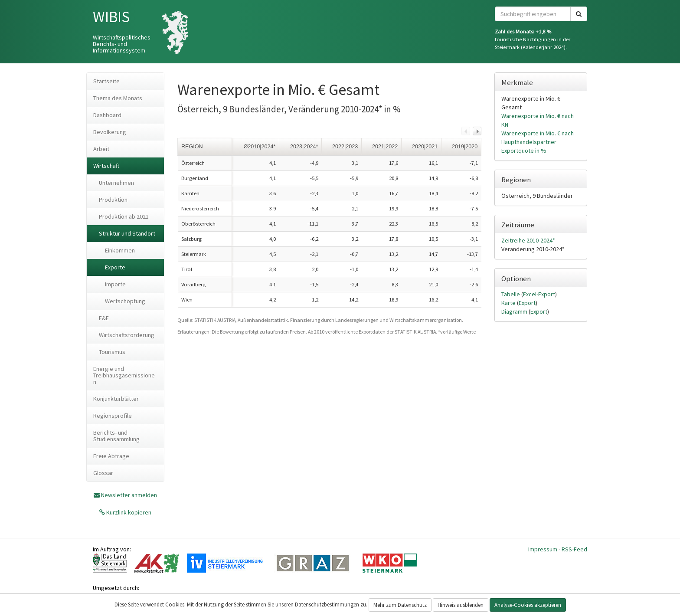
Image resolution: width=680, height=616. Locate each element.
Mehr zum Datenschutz (400, 605)
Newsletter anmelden (129, 495)
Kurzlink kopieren (128, 512)
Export (527, 303)
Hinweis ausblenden (461, 605)
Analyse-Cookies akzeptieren (528, 605)
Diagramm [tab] (515, 311)
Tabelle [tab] (511, 294)
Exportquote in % (524, 151)
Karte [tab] (509, 303)
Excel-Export (539, 294)
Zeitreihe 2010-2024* (528, 240)
